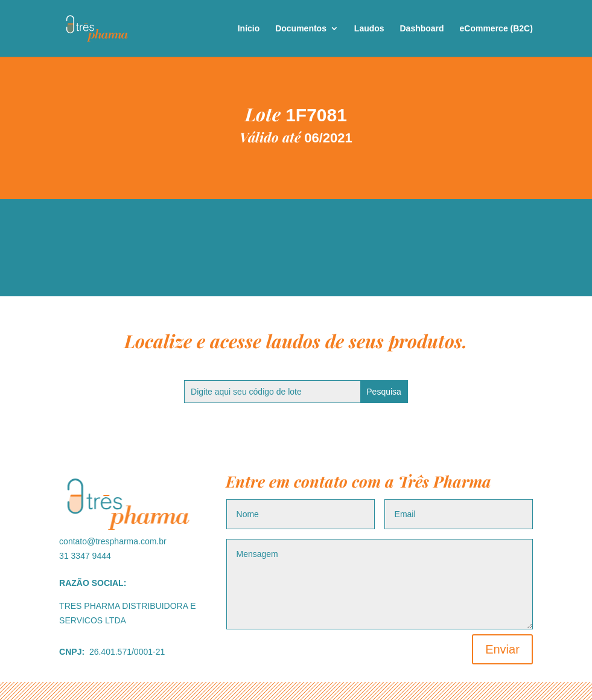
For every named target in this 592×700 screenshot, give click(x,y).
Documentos (301, 29)
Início (249, 29)
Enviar (502, 649)
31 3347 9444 (85, 556)
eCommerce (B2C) (496, 29)
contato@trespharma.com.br (113, 541)
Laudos (369, 29)
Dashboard (422, 29)
